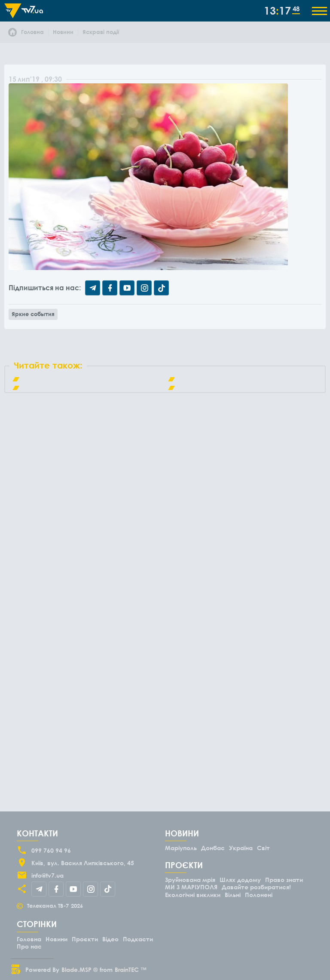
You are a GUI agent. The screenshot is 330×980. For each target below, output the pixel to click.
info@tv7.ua (47, 875)
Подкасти (138, 939)
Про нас (29, 946)
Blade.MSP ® (79, 969)
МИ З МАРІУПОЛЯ (191, 887)
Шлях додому (240, 880)
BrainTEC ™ (131, 969)
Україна (241, 848)
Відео (110, 939)
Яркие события (33, 314)
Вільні (233, 895)
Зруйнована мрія (190, 880)
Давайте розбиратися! (256, 887)
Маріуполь (181, 848)
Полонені (259, 895)
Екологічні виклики (193, 895)
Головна (29, 939)
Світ (263, 848)
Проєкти (85, 939)
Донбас (213, 848)
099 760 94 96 (51, 850)
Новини (57, 939)
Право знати (284, 880)
